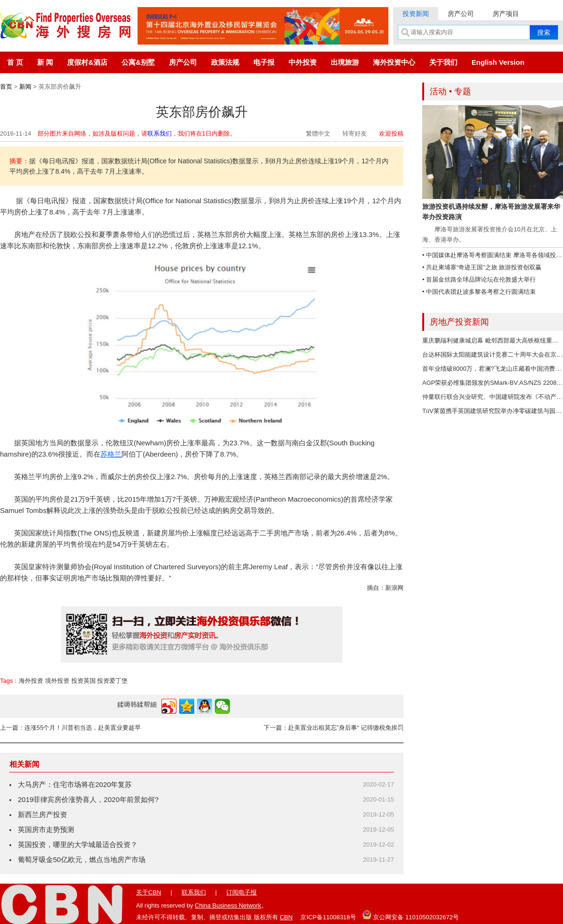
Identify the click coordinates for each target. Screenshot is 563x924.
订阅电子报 (241, 892)
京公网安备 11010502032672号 (411, 915)
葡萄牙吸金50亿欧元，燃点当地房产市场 (82, 859)
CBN (286, 917)
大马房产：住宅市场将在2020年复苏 (75, 784)
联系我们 (160, 134)
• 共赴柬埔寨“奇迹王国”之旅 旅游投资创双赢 (482, 267)
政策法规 (225, 62)
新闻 (25, 87)
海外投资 (31, 681)
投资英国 (84, 681)
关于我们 (443, 62)
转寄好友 (355, 134)
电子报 (264, 62)
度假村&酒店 (87, 62)
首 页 (15, 62)
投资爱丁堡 (112, 681)
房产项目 (506, 14)
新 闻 (45, 62)
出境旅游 (345, 62)
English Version (498, 62)
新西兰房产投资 (42, 814)
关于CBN (148, 892)
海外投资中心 (394, 62)
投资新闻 (416, 14)
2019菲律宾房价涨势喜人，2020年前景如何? (88, 799)
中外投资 (303, 62)
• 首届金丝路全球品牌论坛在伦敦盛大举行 (479, 279)
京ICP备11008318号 (328, 917)
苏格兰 (111, 454)
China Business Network (228, 905)
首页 (6, 87)
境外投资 (57, 681)
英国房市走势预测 (46, 829)
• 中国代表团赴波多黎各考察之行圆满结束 (479, 292)
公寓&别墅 (138, 62)
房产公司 (461, 14)
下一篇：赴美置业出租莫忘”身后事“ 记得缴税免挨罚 (334, 728)
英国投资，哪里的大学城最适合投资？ (78, 844)
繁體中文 (318, 134)
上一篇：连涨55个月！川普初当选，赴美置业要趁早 (70, 728)
